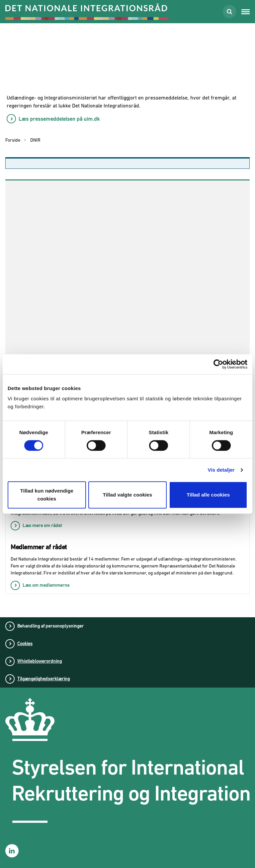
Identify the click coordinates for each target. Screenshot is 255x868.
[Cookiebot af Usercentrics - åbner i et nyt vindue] (218, 364)
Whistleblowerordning (40, 661)
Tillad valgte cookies (128, 495)
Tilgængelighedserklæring (43, 679)
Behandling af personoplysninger (50, 626)
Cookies (25, 643)
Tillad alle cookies (208, 495)
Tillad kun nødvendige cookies (47, 495)
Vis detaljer (221, 470)
